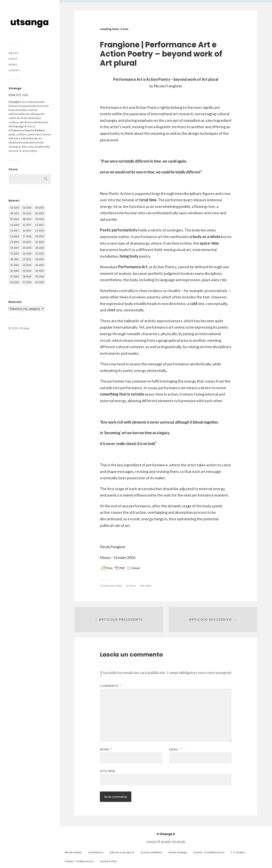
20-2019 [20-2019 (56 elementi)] (27, 242)
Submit (14, 70)
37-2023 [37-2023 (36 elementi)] (14, 276)
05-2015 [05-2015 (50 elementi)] (27, 213)
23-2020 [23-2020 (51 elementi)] (27, 248)
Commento (111, 686)
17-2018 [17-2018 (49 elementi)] (27, 236)
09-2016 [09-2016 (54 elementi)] (40, 219)
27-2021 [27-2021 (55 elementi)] (40, 253)
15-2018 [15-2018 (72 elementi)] (40, 230)
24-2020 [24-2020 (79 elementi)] (40, 248)
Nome (106, 750)
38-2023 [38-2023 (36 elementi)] (27, 276)
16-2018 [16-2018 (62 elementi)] (14, 236)
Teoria (132, 586)
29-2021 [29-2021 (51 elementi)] (27, 259)
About (14, 53)
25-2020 (146, 586)
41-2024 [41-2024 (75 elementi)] (27, 282)
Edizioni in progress (122, 852)
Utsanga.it (166, 834)
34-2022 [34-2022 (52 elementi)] (14, 271)
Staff (13, 59)
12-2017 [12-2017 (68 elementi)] (40, 225)
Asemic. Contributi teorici (209, 852)
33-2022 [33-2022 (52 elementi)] (40, 265)
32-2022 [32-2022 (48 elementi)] (27, 265)
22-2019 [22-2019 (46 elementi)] (14, 248)
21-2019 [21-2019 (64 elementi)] (40, 242)
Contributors (96, 852)
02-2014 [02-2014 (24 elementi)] (27, 208)
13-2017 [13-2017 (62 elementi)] (14, 230)
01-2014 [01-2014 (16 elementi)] (14, 208)
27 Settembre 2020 (111, 586)
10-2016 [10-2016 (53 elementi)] (14, 225)
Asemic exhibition (151, 852)
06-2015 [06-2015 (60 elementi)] (40, 213)
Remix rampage (178, 852)
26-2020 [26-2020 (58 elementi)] (27, 253)
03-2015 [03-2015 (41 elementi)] (40, 208)
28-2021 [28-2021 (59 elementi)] (14, 259)
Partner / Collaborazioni (79, 861)
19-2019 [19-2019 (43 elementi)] (14, 242)
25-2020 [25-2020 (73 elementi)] (14, 253)
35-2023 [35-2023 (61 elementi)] (27, 271)
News (13, 65)
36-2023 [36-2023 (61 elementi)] (40, 271)
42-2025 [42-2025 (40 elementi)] (40, 282)
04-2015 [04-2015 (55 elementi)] (14, 213)
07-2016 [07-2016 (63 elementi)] (14, 219)
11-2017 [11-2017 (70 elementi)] (27, 225)
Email (175, 750)
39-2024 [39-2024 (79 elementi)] (40, 276)
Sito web (108, 771)
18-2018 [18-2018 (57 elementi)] (40, 236)
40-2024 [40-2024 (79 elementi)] (14, 282)
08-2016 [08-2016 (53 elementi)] (27, 219)
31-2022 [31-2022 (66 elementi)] (14, 265)
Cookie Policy (108, 861)
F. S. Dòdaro (238, 852)
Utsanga (24, 328)
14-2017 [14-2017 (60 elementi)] (27, 230)
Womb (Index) (73, 852)
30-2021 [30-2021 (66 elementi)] (40, 259)
